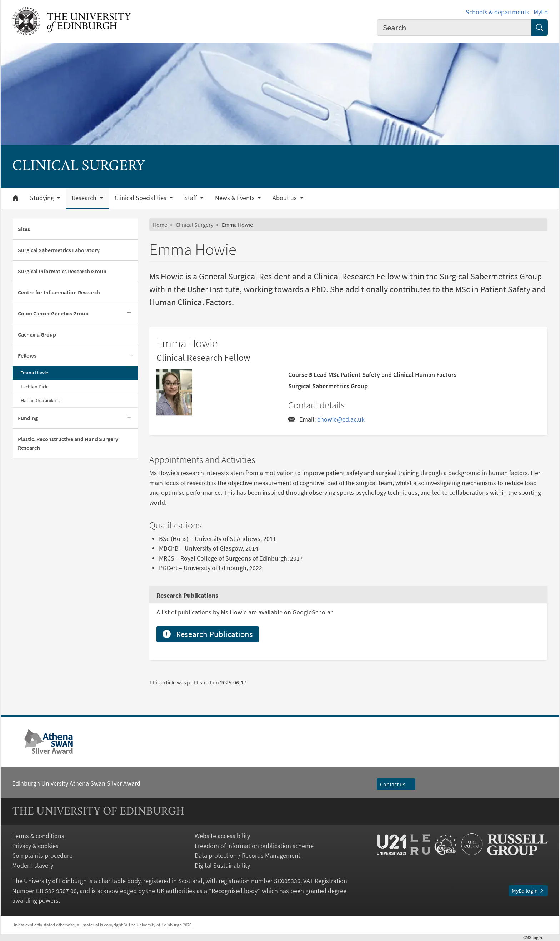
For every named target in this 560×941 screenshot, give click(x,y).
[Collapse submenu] (131, 356)
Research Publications (208, 634)
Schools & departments (497, 12)
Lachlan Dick (34, 387)
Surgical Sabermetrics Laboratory (59, 250)
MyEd (541, 12)
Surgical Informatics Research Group (62, 271)
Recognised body (234, 891)
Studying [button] (43, 198)
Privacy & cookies (35, 846)
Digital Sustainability (222, 865)
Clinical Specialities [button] (141, 198)
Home (160, 225)
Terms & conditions (38, 836)
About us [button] (285, 198)
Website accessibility (222, 836)
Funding (28, 418)
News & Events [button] (236, 198)
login (536, 937)
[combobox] (454, 28)
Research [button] (85, 198)
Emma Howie (34, 373)
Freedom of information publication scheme (254, 846)
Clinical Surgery (194, 225)
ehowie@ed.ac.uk (341, 419)
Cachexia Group (37, 334)
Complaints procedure (42, 855)
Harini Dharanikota (41, 400)
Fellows (27, 355)
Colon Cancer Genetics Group (53, 313)
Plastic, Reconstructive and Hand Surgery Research (68, 443)
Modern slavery (33, 865)
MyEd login (528, 891)
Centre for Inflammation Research (59, 292)
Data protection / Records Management (247, 855)
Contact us (396, 784)
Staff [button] (191, 198)
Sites (24, 229)
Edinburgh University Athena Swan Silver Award (76, 783)
